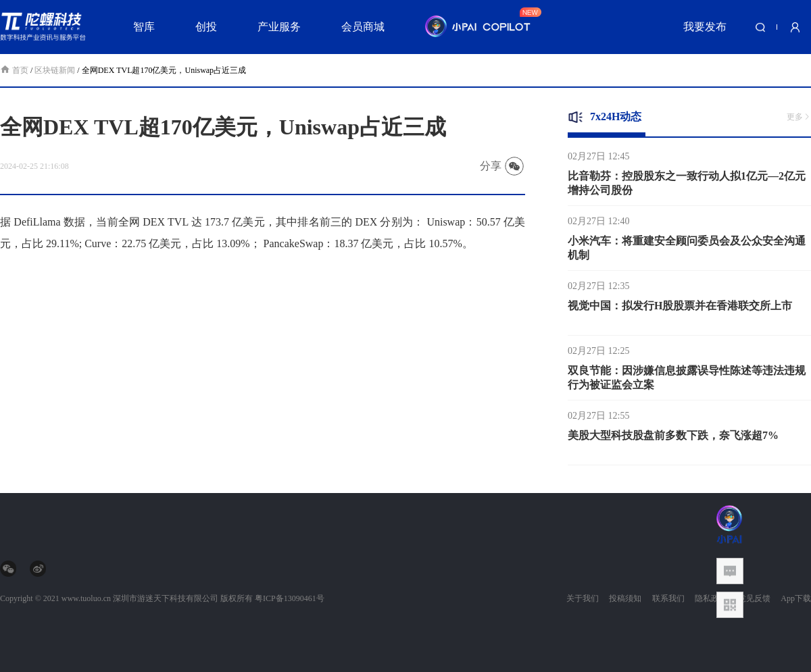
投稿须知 (625, 598)
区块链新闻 (55, 70)
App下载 (796, 598)
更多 (799, 117)
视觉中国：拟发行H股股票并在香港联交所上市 (680, 309)
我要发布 (705, 27)
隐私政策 (711, 598)
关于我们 (583, 598)
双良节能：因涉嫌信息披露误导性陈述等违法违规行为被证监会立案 (687, 381)
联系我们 (668, 598)
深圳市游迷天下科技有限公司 (166, 598)
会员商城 (363, 27)
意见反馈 (754, 598)
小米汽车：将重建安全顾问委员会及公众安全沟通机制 (687, 251)
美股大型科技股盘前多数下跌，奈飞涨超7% (673, 439)
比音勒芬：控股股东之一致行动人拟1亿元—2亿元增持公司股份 (687, 186)
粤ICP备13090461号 (290, 598)
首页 (15, 70)
